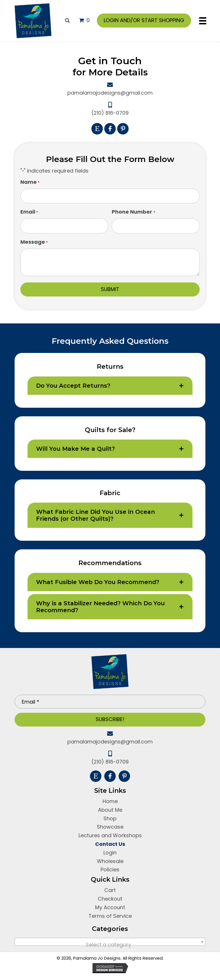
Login (110, 853)
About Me (110, 810)
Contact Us (110, 844)
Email (29, 212)
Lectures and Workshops (110, 835)
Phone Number (133, 212)
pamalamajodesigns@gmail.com (110, 93)
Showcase (110, 827)
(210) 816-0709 (110, 113)
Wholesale (110, 861)
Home (110, 801)
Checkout (110, 899)
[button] (97, 129)
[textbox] (110, 945)
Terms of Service (110, 916)
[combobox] (110, 942)
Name (30, 182)
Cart (110, 890)
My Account (110, 907)
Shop (110, 818)
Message (34, 242)
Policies (110, 869)
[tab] (110, 386)
